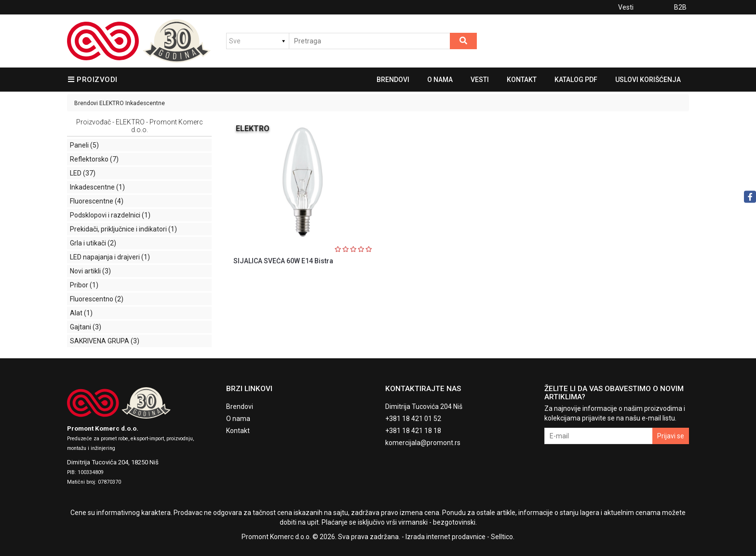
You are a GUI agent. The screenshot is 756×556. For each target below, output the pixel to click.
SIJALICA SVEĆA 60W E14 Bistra (283, 261)
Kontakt (522, 80)
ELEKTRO (112, 103)
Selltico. (503, 537)
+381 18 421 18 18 (413, 431)
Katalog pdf (576, 80)
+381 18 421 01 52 (413, 419)
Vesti (626, 7)
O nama (440, 80)
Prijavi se (671, 436)
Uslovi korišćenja (648, 80)
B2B (680, 7)
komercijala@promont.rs (423, 443)
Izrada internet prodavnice (445, 537)
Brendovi (393, 80)
